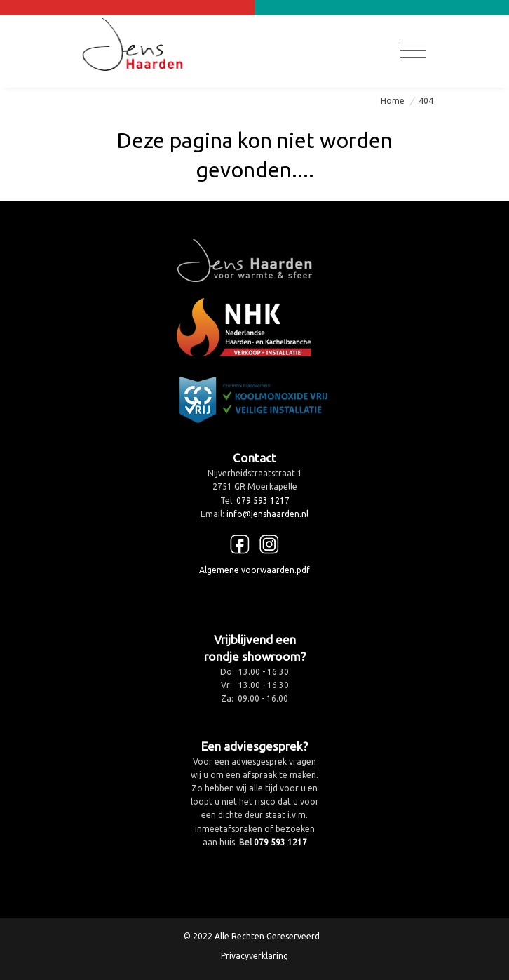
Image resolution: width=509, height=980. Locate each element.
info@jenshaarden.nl (267, 514)
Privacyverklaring (254, 956)
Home (393, 101)
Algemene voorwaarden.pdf (254, 570)
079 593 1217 (263, 501)
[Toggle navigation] (413, 50)
